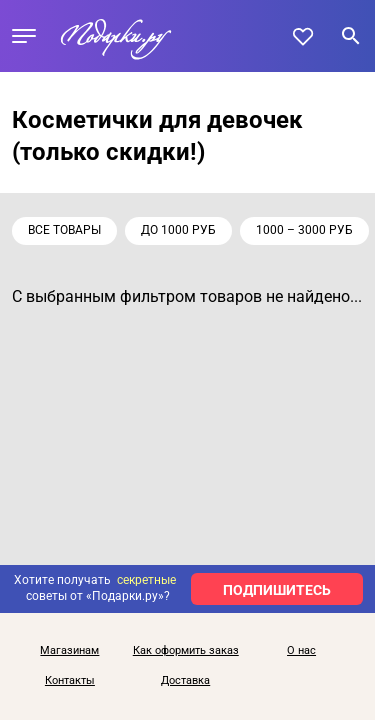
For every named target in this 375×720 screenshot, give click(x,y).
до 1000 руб (178, 230)
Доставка (185, 681)
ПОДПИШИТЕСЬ (277, 590)
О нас (301, 651)
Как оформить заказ (186, 651)
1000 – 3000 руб (304, 230)
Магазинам (69, 651)
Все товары (64, 230)
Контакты (70, 681)
